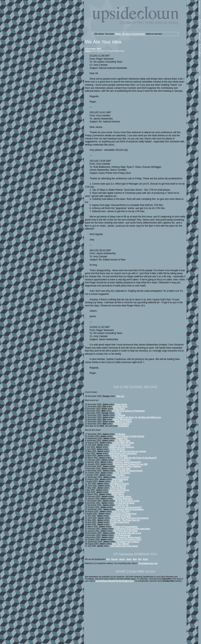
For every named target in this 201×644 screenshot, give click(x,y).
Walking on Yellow (123, 422)
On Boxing (120, 415)
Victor (145, 559)
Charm (118, 413)
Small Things (118, 494)
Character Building (119, 456)
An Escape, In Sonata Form (124, 514)
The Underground (123, 535)
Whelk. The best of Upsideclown (130, 34)
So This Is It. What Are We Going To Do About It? (134, 458)
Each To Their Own (121, 512)
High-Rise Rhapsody (123, 499)
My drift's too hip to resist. (128, 501)
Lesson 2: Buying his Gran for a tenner (128, 451)
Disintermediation (122, 424)
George (114, 559)
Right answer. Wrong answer (128, 537)
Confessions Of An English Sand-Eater (132, 529)
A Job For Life (122, 505)
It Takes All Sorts (117, 449)
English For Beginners (120, 445)
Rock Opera (119, 409)
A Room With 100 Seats (123, 443)
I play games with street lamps (124, 546)
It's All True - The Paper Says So (125, 520)
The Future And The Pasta (125, 531)
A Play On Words (118, 488)
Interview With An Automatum (130, 509)
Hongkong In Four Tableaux (128, 466)
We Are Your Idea (122, 469)
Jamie (129, 559)
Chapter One (122, 438)
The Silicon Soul (122, 441)
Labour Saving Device (119, 490)
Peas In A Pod (122, 477)
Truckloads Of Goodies (121, 516)
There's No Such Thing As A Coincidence (130, 518)
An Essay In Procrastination (125, 527)
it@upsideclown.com (148, 563)
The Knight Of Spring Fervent (129, 471)
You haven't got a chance (128, 542)
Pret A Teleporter (118, 486)
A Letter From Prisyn (120, 522)
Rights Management (122, 419)
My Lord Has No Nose (124, 503)
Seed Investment (120, 479)
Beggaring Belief (117, 492)
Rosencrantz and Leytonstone (123, 453)
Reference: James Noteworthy (127, 462)
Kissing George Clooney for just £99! (131, 464)
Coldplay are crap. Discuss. (121, 447)
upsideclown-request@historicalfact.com (114, 581)
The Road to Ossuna (119, 484)
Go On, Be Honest (122, 473)
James (88, 51)
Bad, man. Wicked (121, 544)
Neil (140, 559)
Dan (108, 559)
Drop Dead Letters (123, 496)
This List (120, 396)
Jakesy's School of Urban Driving (129, 436)
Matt (135, 559)
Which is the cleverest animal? (128, 507)
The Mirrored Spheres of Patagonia (128, 411)
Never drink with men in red (128, 533)
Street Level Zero (122, 460)
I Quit (113, 524)
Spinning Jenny (120, 407)
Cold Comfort (118, 475)
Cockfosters (124, 426)
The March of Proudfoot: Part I (127, 540)
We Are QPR (117, 481)
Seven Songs (121, 404)
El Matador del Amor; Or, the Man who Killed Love (138, 417)
